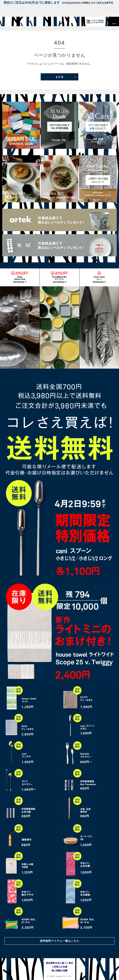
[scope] (10, 21)
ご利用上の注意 (59, 967)
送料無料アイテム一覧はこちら (59, 941)
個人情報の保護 (59, 971)
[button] (114, 21)
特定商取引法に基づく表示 (59, 963)
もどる (60, 77)
